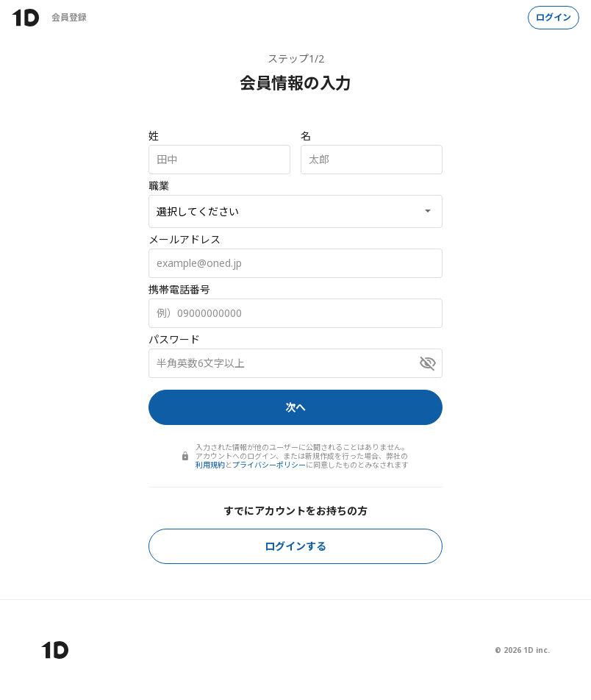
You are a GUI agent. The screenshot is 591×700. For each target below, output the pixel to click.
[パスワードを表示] (428, 363)
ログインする (295, 546)
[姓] (219, 160)
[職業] (295, 211)
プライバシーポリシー (269, 465)
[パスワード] (295, 363)
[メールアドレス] (295, 263)
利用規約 (210, 465)
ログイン (554, 17)
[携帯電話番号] (295, 313)
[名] (372, 160)
